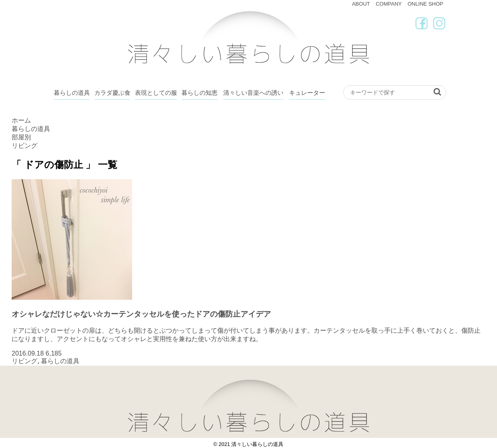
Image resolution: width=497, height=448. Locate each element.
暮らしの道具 (72, 93)
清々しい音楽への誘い (253, 93)
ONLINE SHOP (425, 4)
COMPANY (389, 4)
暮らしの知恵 (200, 93)
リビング (24, 361)
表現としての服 (156, 93)
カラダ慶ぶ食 (112, 93)
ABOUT (361, 4)
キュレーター (307, 93)
